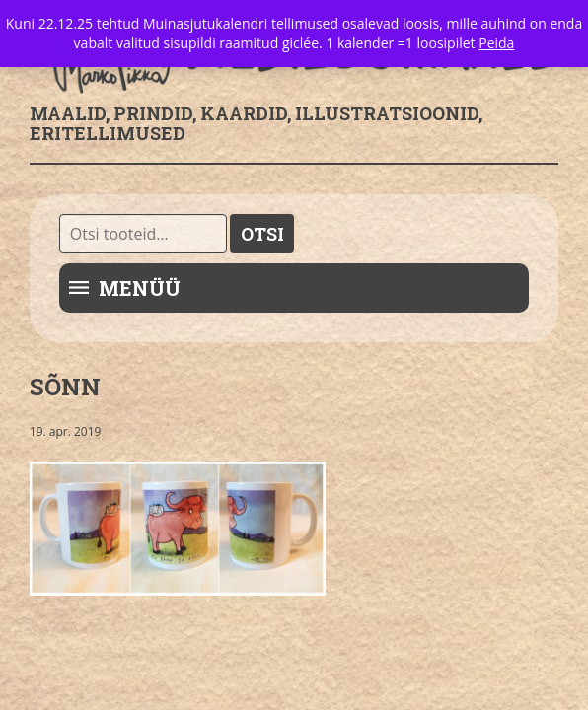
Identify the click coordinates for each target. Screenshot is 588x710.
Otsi (262, 234)
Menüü (140, 288)
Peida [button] (496, 43)
